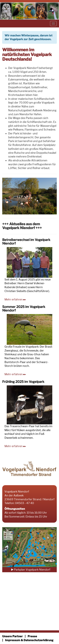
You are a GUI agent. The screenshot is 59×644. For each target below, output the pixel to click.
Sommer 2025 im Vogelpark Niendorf (24, 309)
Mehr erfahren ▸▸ (15, 299)
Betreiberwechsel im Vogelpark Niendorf (26, 242)
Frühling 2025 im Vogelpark (23, 382)
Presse (32, 636)
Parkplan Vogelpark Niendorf (31, 570)
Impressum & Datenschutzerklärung (29, 640)
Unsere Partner (12, 636)
